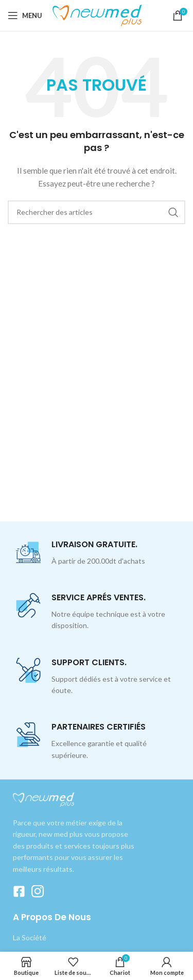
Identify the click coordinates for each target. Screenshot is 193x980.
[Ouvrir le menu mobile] (25, 15)
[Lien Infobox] (97, 553)
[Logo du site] (99, 15)
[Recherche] (97, 212)
